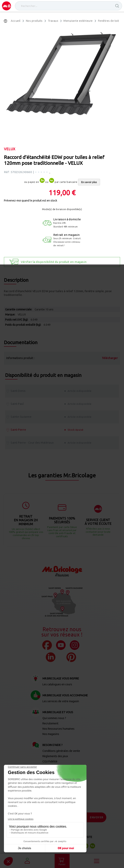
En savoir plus (89, 182)
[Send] (97, 817)
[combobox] (68, 6)
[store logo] (6, 6)
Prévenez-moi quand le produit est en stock (31, 201)
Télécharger (110, 358)
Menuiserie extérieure (78, 21)
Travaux (53, 21)
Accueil (16, 21)
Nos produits (34, 21)
